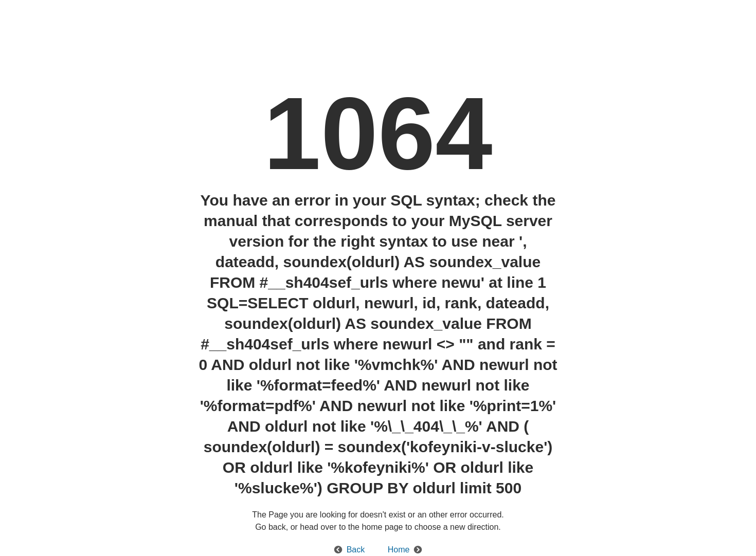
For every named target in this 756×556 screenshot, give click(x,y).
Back (356, 550)
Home (399, 550)
